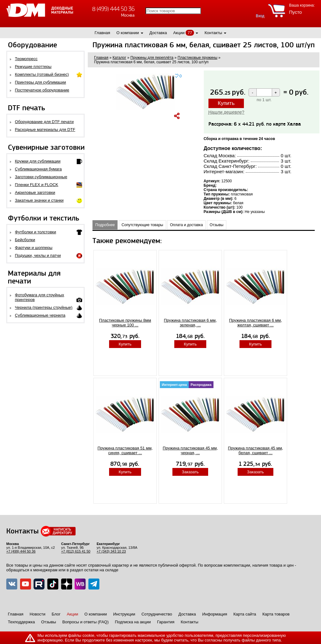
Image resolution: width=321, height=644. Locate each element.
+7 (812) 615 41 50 (76, 551)
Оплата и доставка (186, 225)
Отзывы (217, 225)
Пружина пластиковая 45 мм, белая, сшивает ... (255, 450)
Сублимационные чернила (40, 315)
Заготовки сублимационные (41, 177)
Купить (226, 103)
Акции (179, 33)
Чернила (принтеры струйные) (44, 307)
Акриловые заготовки (35, 192)
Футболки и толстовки (36, 232)
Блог (56, 614)
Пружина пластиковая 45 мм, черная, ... (190, 450)
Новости (37, 614)
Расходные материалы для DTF (45, 130)
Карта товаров (276, 614)
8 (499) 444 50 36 (113, 9)
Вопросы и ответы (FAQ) (86, 622)
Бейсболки (25, 240)
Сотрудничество (157, 614)
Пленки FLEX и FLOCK (37, 185)
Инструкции (124, 614)
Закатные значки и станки (39, 200)
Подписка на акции (133, 622)
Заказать (190, 472)
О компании (128, 33)
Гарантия (166, 622)
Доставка (158, 33)
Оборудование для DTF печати (45, 122)
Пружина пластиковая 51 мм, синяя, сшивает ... (125, 450)
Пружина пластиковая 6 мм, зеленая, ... (190, 323)
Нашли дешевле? (226, 112)
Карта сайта (245, 614)
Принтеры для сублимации (41, 82)
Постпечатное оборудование (42, 90)
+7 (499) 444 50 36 (21, 551)
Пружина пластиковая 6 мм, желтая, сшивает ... (256, 323)
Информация (215, 614)
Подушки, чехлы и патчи (38, 255)
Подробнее (105, 225)
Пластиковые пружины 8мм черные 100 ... (125, 323)
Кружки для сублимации (38, 161)
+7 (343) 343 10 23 (111, 551)
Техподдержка (21, 622)
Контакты (213, 33)
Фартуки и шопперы (34, 248)
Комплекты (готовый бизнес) (42, 74)
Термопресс (26, 59)
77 (190, 33)
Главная (102, 33)
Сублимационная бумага (38, 169)
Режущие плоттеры (33, 67)
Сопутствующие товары (142, 225)
